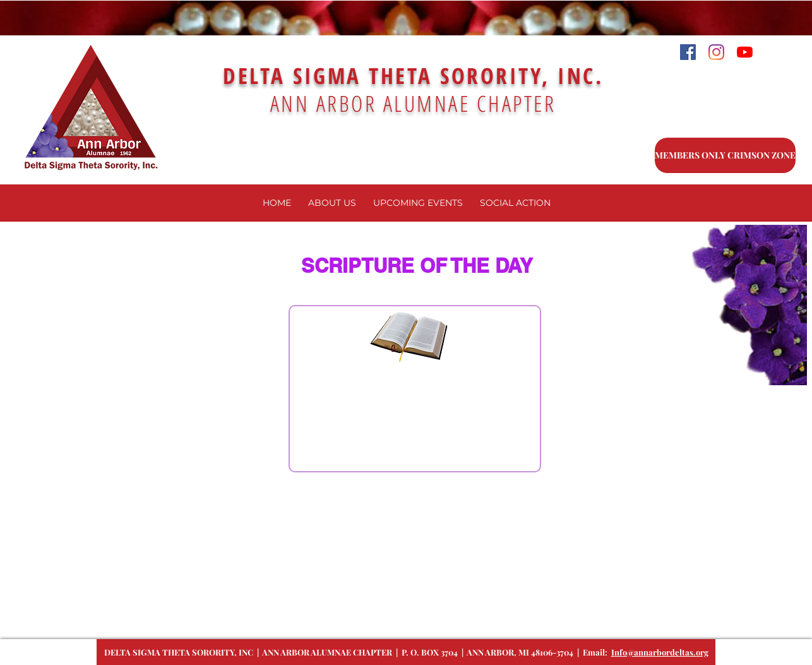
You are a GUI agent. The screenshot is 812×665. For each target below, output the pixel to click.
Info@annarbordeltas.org (660, 652)
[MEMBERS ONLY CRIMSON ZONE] (725, 155)
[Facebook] (688, 52)
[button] (418, 203)
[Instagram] (716, 52)
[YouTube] (745, 52)
